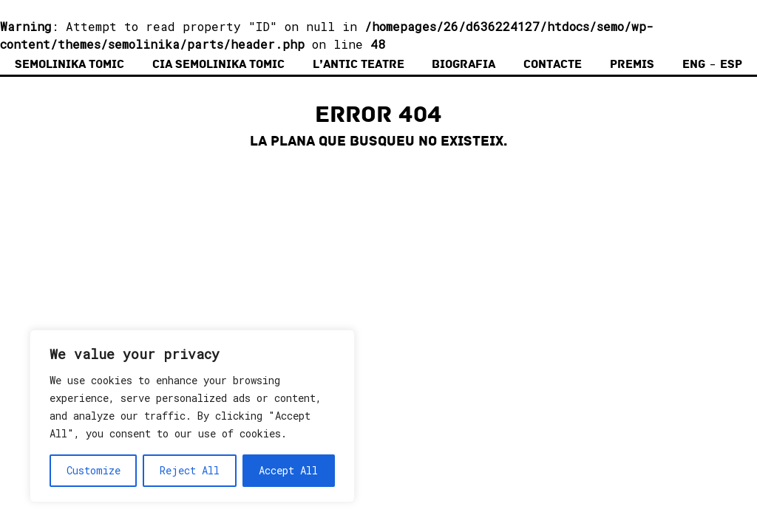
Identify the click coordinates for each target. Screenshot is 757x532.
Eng (694, 64)
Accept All (288, 470)
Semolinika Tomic (69, 64)
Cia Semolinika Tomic (218, 64)
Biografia (464, 64)
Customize (94, 470)
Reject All (190, 470)
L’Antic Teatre (359, 64)
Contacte (553, 64)
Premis (632, 64)
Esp (731, 64)
